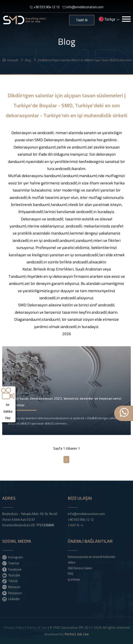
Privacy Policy (14, 627)
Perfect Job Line (77, 634)
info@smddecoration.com (83, 7)
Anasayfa (10, 60)
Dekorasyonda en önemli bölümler (92, 557)
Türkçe (109, 20)
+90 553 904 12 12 (45, 7)
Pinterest (12, 593)
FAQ (70, 574)
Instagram (13, 557)
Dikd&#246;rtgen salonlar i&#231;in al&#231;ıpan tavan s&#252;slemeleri (83, 60)
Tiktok (10, 581)
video (71, 562)
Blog (26, 60)
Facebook (12, 569)
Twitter (11, 563)
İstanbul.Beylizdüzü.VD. (28, 525)
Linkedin (11, 599)
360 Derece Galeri (80, 568)
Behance (11, 587)
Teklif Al (82, 20)
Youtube (11, 575)
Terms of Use (37, 627)
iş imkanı (74, 579)
